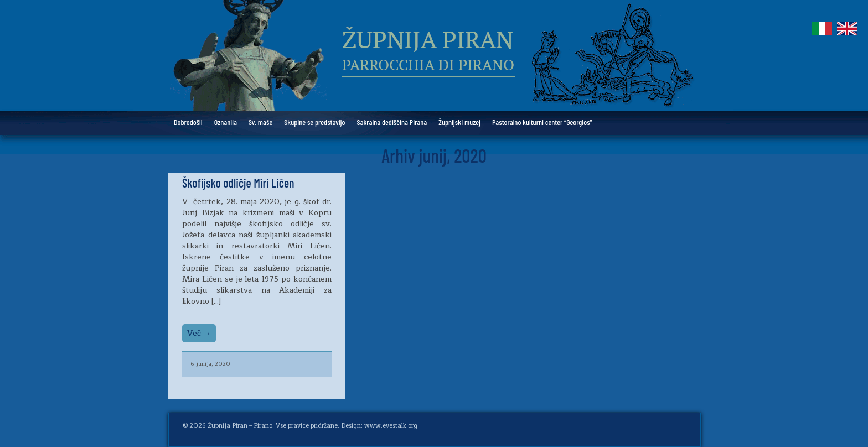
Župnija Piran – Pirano (240, 426)
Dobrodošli (188, 122)
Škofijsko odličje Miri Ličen (238, 183)
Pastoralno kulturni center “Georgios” (542, 122)
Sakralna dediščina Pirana (392, 122)
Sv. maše (260, 122)
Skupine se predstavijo (314, 122)
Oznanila (226, 122)
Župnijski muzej (459, 122)
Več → (199, 333)
